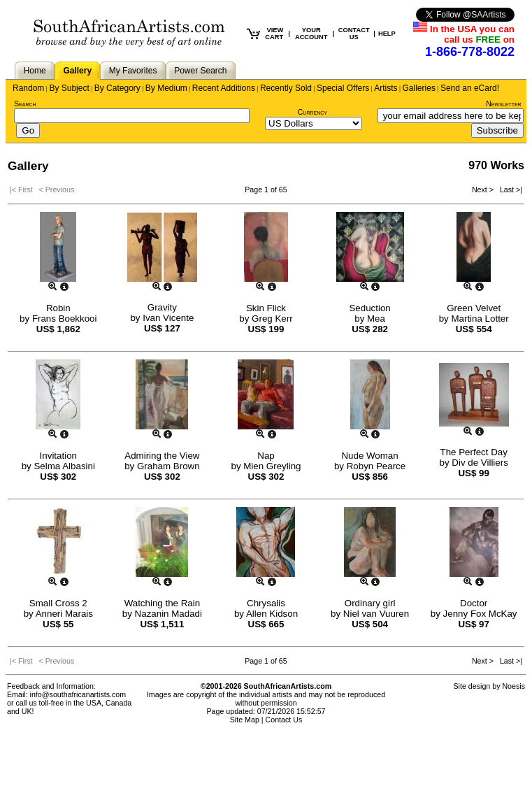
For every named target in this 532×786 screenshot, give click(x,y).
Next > (484, 190)
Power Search (200, 71)
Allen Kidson (272, 614)
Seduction (369, 308)
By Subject (69, 88)
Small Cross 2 (58, 603)
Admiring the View (162, 456)
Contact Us (284, 720)
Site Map (245, 720)
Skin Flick (266, 308)
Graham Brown (168, 466)
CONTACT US (354, 34)
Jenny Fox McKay (480, 614)
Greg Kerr (272, 319)
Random (28, 88)
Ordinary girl (370, 603)
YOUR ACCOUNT (311, 34)
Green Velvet (474, 308)
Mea (376, 319)
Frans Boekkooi (65, 319)
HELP (387, 34)
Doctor (474, 603)
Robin (58, 308)
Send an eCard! (470, 88)
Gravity (162, 307)
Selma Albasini (64, 466)
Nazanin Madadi (168, 614)
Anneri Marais (64, 614)
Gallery (77, 71)
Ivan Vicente (168, 318)
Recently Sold (286, 88)
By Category (117, 88)
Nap (266, 456)
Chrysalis (266, 603)
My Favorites (133, 71)
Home (35, 71)
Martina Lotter (480, 319)
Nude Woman (369, 456)
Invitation (58, 456)
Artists (386, 88)
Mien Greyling (272, 466)
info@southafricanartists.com (78, 694)
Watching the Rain (162, 603)
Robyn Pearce (376, 466)
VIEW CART (274, 34)
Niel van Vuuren (376, 614)
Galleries (419, 88)
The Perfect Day (474, 452)
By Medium (166, 88)
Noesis (513, 686)
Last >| (509, 190)
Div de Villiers (480, 463)
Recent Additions (224, 88)
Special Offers (343, 88)
